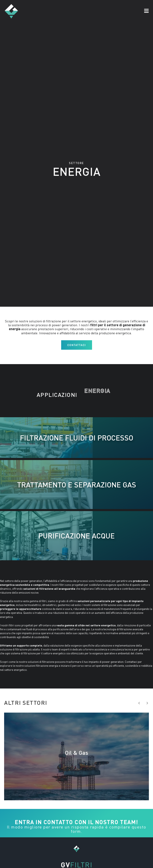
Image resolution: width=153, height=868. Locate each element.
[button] (146, 11)
